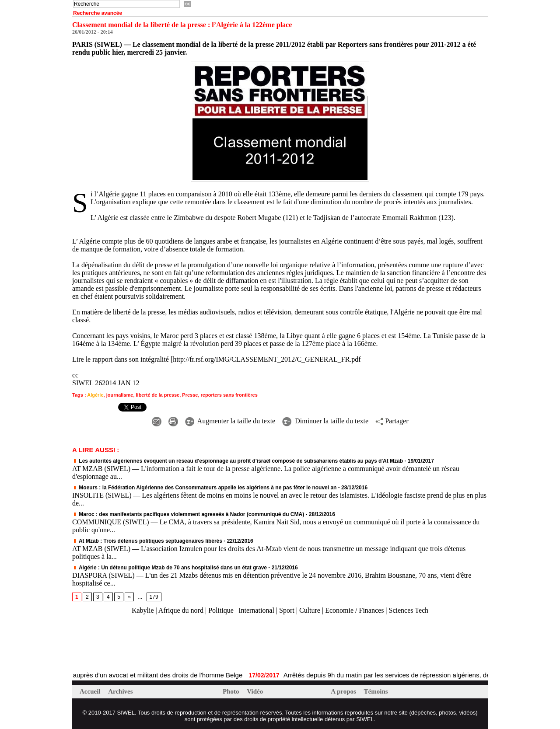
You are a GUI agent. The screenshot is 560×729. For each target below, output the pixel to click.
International (256, 610)
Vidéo (255, 691)
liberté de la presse (158, 395)
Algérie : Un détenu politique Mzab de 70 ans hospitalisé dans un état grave (170, 568)
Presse (190, 395)
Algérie (95, 395)
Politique (221, 610)
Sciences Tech (409, 610)
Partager (392, 421)
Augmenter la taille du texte (230, 421)
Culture (310, 610)
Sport (287, 610)
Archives (120, 691)
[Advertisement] (175, 643)
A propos (344, 691)
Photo (232, 691)
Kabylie (143, 610)
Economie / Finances (354, 610)
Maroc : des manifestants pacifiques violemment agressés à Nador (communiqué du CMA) (188, 514)
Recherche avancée (98, 13)
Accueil (91, 691)
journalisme (120, 395)
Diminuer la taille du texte (325, 421)
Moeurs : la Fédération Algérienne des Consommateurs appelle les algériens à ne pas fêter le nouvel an (204, 488)
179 (154, 597)
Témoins (376, 691)
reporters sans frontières (229, 395)
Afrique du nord (181, 610)
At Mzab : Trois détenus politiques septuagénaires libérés (147, 541)
